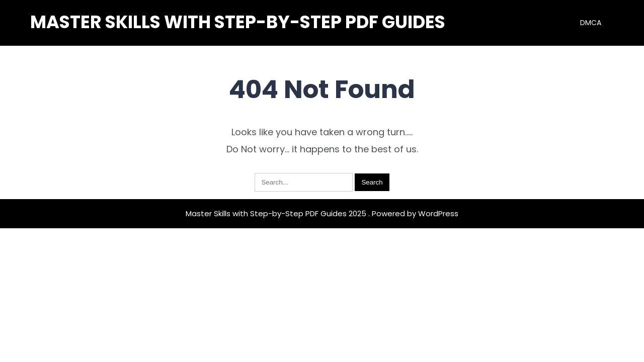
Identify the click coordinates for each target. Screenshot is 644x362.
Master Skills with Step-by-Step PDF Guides (238, 22)
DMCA (591, 23)
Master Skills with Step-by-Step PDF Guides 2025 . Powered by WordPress (322, 213)
